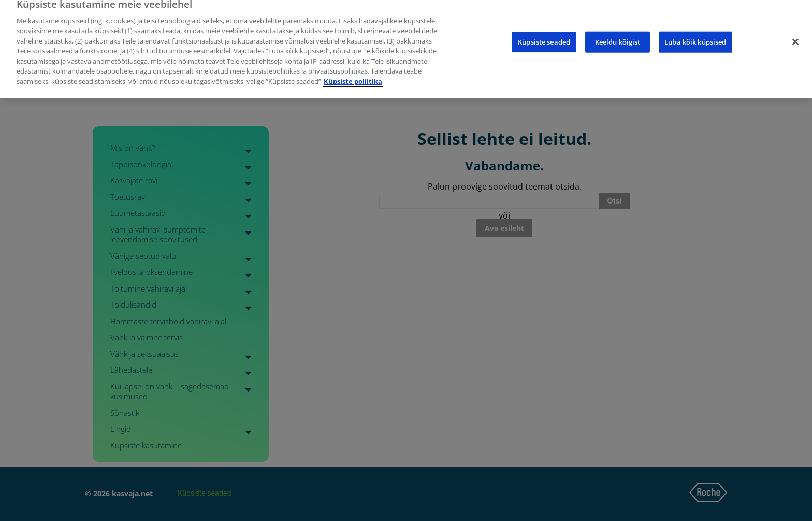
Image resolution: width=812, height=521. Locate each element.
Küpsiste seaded (544, 35)
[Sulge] (795, 35)
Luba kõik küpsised (695, 35)
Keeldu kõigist (618, 35)
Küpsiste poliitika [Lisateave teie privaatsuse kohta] (353, 75)
